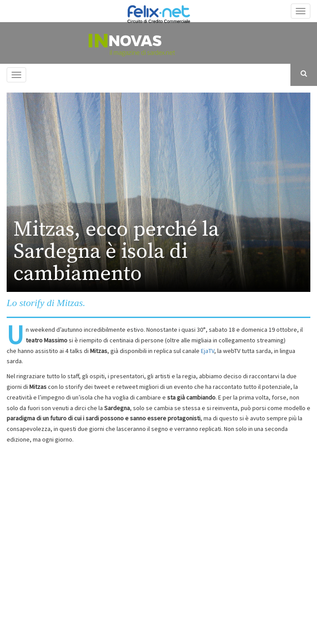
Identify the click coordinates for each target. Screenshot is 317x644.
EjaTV (207, 351)
